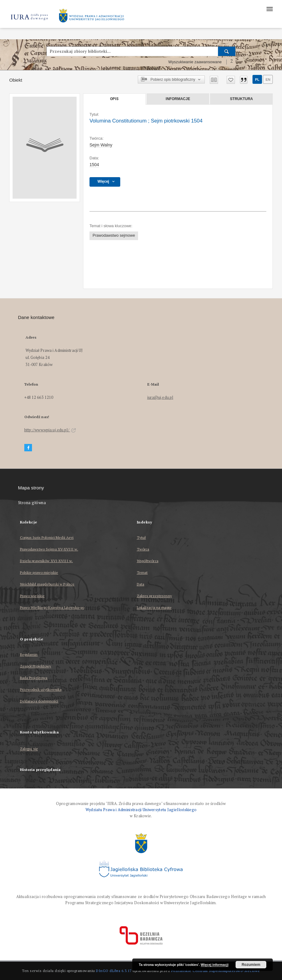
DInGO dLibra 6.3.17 (114, 971)
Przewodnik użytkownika (41, 689)
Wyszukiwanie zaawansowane (195, 62)
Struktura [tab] (242, 99)
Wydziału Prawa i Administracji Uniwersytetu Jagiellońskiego (141, 810)
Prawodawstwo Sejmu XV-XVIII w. (49, 549)
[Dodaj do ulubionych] (231, 80)
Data (141, 584)
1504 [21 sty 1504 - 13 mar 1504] (94, 165)
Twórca (143, 549)
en (268, 80)
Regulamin (29, 654)
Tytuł (141, 537)
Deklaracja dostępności (39, 701)
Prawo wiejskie (32, 596)
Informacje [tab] (178, 99)
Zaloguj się (29, 749)
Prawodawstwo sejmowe (114, 235)
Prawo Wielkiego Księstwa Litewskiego (52, 607)
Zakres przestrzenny (154, 596)
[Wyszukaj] (227, 51)
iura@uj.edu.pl (160, 397)
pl (257, 80)
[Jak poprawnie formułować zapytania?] (232, 62)
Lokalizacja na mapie (154, 607)
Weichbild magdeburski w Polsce (47, 584)
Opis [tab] (114, 99)
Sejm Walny (101, 145)
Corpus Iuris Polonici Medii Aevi (47, 537)
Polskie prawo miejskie (39, 572)
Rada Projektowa (34, 678)
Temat (142, 572)
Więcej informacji (215, 965)
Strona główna (32, 503)
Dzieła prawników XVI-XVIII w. (46, 561)
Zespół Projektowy (36, 666)
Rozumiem (251, 965)
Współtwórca (148, 561)
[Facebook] (28, 448)
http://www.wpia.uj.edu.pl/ (50, 430)
